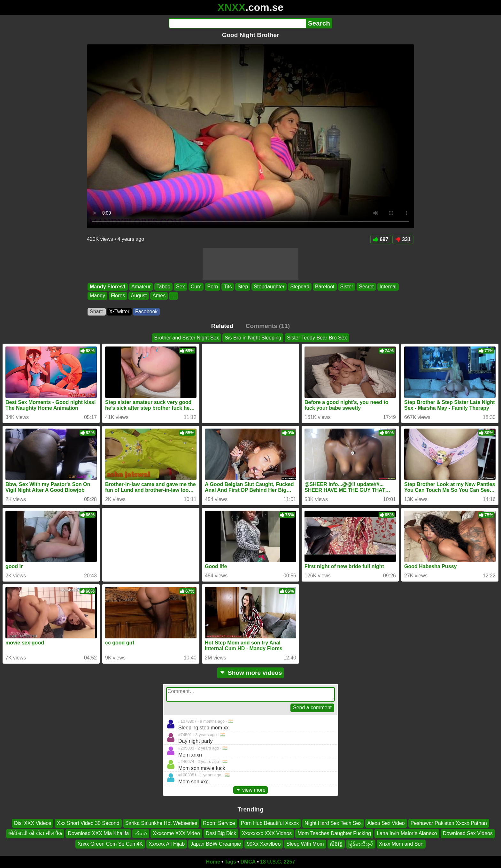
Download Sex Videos (468, 834)
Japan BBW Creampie (216, 844)
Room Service (219, 823)
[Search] (237, 23)
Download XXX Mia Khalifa (98, 834)
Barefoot (325, 287)
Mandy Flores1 (108, 287)
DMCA (248, 862)
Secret (366, 287)
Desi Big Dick (221, 834)
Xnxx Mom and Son (401, 844)
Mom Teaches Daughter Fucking (334, 834)
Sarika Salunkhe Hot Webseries (161, 823)
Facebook (146, 312)
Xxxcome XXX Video (176, 834)
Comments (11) (268, 326)
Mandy (97, 296)
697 (381, 239)
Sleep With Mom (305, 844)
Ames (159, 296)
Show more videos (251, 673)
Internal (388, 287)
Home (213, 862)
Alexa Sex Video (386, 823)
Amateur (141, 287)
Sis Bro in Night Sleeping (253, 338)
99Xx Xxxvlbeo (264, 844)
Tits (228, 287)
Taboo (164, 287)
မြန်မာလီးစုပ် (361, 844)
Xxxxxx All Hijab (167, 844)
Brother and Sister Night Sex (186, 338)
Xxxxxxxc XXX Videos (267, 834)
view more (250, 790)
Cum (196, 287)
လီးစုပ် (141, 834)
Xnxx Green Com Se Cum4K (110, 844)
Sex (181, 287)
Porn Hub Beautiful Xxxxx (270, 823)
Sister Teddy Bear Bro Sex (317, 338)
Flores (118, 296)
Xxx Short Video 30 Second (88, 823)
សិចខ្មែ (336, 844)
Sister (347, 287)
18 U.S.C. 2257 (277, 862)
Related (222, 326)
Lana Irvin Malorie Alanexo (407, 834)
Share (97, 312)
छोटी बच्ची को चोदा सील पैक (35, 834)
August (139, 296)
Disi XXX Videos (33, 823)
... (173, 296)
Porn (212, 287)
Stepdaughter (269, 287)
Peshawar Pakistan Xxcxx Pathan (449, 823)
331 (403, 239)
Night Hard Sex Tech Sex (333, 823)
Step (243, 287)
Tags (230, 862)
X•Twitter (119, 312)
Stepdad (300, 287)
